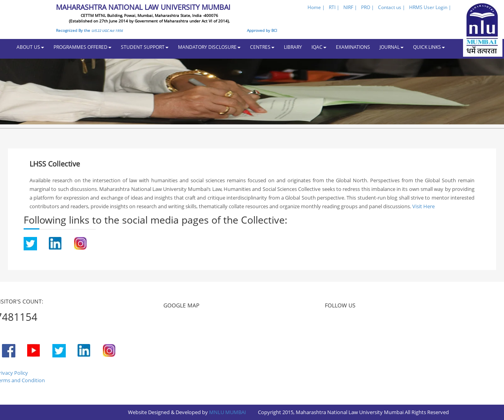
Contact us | (392, 7)
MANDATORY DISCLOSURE (209, 47)
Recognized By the (89, 30)
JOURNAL (392, 47)
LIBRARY (293, 47)
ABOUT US (30, 47)
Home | (316, 7)
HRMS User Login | (430, 7)
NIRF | (350, 7)
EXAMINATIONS (353, 47)
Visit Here (423, 206)
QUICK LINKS (429, 47)
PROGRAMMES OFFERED (82, 47)
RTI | (334, 7)
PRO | (368, 7)
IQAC (319, 47)
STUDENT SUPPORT (145, 47)
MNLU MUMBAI (228, 412)
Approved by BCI (262, 30)
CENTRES (262, 47)
